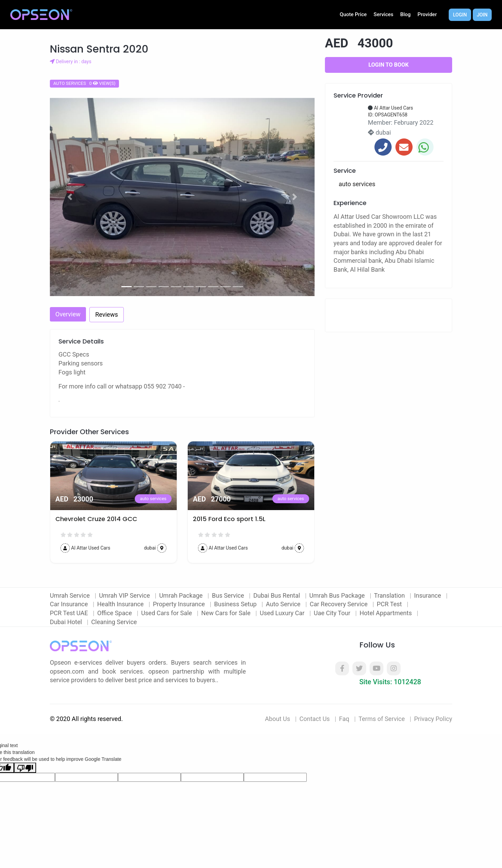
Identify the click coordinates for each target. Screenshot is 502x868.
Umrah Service (70, 595)
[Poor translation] (25, 768)
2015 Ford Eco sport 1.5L (229, 519)
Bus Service (229, 595)
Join (482, 15)
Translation (390, 595)
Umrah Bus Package (338, 595)
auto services (153, 499)
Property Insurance (180, 604)
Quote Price (353, 14)
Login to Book (389, 65)
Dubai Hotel (67, 622)
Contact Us (315, 719)
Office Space (115, 613)
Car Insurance (70, 604)
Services (384, 14)
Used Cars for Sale (167, 613)
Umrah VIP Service (125, 595)
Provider (427, 14)
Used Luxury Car (283, 613)
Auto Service (284, 604)
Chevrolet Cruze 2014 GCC (96, 519)
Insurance (428, 595)
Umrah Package (182, 595)
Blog (405, 14)
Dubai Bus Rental (277, 595)
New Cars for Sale (227, 613)
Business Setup (236, 604)
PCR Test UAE (70, 613)
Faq (344, 719)
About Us (277, 719)
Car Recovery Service (340, 604)
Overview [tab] (68, 314)
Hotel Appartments (386, 613)
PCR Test (390, 604)
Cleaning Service (114, 622)
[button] (70, 197)
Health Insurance (121, 604)
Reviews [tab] (107, 314)
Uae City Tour (333, 613)
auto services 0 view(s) (84, 83)
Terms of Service (382, 719)
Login (460, 15)
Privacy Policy (433, 719)
